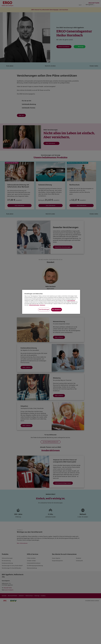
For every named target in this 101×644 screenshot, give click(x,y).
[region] (51, 302)
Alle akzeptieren (57, 310)
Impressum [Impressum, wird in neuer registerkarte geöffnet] (42, 305)
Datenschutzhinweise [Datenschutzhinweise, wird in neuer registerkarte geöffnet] (34, 305)
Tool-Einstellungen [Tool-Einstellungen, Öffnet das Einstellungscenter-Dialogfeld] (44, 310)
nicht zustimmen (71, 301)
